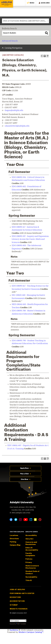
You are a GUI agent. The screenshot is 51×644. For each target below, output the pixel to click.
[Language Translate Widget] (18, 621)
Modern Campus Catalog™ (31, 632)
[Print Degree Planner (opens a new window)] (42, 56)
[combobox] (25, 21)
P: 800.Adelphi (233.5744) (20, 513)
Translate (21, 624)
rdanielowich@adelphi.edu (17, 126)
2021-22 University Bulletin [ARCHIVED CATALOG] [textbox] (26, 21)
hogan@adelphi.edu (14, 110)
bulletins (14, 630)
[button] (31, 3)
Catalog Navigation (14, 48)
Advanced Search (10, 41)
